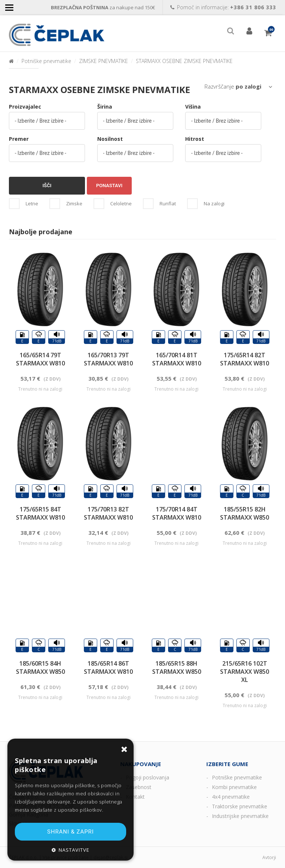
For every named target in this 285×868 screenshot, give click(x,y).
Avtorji (269, 857)
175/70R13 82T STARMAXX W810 (108, 513)
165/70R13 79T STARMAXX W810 (108, 359)
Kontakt (135, 797)
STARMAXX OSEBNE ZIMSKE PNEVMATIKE (184, 61)
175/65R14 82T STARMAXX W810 (245, 359)
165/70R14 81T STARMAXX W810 (177, 359)
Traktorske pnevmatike (240, 806)
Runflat (168, 203)
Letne (32, 203)
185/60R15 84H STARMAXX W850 (40, 667)
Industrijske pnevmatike (240, 816)
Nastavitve (74, 850)
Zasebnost (139, 787)
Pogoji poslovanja (148, 777)
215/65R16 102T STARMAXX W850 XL (245, 672)
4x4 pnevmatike (231, 797)
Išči (47, 185)
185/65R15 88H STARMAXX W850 (177, 667)
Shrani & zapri (71, 832)
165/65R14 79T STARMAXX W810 (40, 359)
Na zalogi (214, 203)
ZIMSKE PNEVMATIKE (104, 61)
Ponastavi (109, 185)
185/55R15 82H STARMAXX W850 (245, 513)
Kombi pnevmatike (234, 787)
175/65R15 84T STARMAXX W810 (40, 513)
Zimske (74, 203)
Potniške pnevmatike (46, 61)
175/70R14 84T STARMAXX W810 (177, 513)
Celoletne (121, 203)
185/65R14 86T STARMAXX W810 (108, 667)
